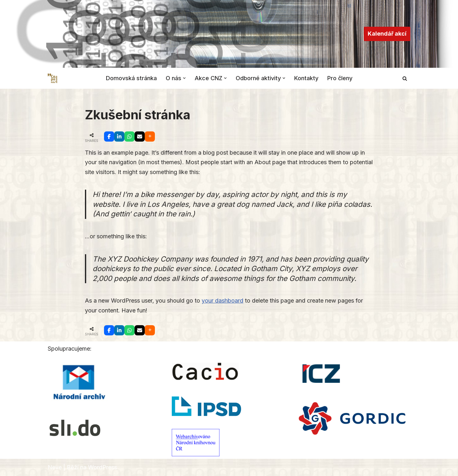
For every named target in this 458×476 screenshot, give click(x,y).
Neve (55, 467)
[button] (184, 78)
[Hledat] (405, 78)
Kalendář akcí (387, 34)
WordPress (103, 467)
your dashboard (222, 301)
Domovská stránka (131, 78)
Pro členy (340, 78)
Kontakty (306, 78)
